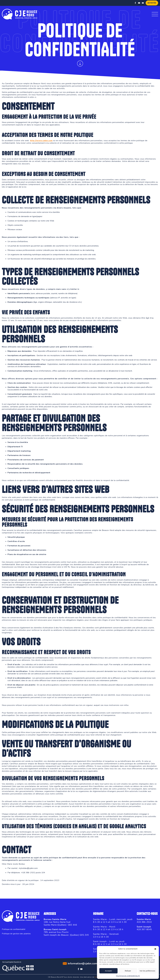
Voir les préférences (147, 971)
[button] (155, 949)
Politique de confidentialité (14, 929)
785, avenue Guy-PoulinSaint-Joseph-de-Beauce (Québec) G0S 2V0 (66, 933)
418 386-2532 (144, 922)
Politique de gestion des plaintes (16, 934)
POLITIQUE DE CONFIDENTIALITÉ (128, 976)
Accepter (108, 971)
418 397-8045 (144, 929)
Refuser (128, 971)
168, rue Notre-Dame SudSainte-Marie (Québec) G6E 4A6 (60, 923)
